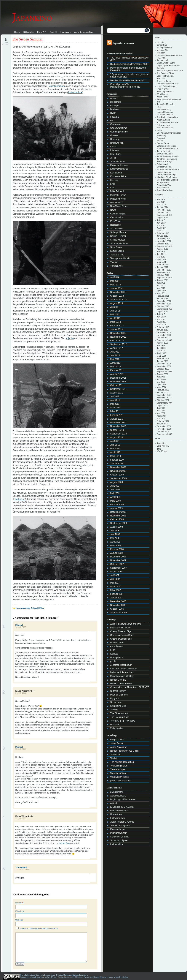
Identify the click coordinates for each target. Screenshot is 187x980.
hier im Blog (64, 843)
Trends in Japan (118, 769)
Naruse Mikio (117, 203)
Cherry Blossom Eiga (121, 631)
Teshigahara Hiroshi (120, 258)
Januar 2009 (117, 508)
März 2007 (116, 590)
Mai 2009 (115, 493)
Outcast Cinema (118, 691)
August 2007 (117, 572)
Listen (113, 188)
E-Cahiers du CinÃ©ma (122, 807)
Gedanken (115, 124)
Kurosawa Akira (23, 608)
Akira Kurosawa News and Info (126, 624)
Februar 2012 (117, 370)
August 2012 (117, 348)
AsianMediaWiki (118, 796)
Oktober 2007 (117, 564)
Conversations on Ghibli (122, 635)
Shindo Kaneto (118, 240)
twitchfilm (115, 725)
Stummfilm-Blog (118, 706)
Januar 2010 (117, 464)
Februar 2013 (117, 326)
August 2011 (117, 393)
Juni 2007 (115, 579)
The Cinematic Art (119, 713)
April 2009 (115, 497)
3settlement (21, 867)
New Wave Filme (119, 206)
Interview (115, 150)
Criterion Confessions (121, 639)
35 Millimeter (117, 792)
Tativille (114, 710)
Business (115, 109)
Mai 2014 (115, 281)
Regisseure (116, 225)
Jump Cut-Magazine (120, 826)
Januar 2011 (117, 419)
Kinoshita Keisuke (119, 165)
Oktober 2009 (117, 475)
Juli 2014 (115, 277)
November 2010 (118, 426)
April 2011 (115, 408)
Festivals (115, 117)
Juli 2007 (115, 575)
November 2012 (118, 337)
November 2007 (118, 560)
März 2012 (116, 367)
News (113, 210)
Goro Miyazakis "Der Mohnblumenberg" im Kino (123, 86)
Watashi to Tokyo (119, 773)
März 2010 (116, 456)
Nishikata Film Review (121, 684)
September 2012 (119, 344)
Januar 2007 (117, 598)
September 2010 (119, 434)
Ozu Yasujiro (117, 217)
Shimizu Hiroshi (118, 236)
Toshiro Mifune (75, 92)
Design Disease (100, 977)
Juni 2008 (115, 534)
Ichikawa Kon (117, 143)
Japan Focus (117, 743)
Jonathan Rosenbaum (121, 665)
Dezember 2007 (118, 557)
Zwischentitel (117, 728)
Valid (163, 446)
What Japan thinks (120, 777)
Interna (114, 147)
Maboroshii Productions (122, 672)
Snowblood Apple (119, 840)
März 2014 (116, 285)
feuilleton (115, 654)
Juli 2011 (115, 396)
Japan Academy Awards (122, 822)
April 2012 (115, 363)
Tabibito (114, 758)
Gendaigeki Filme (119, 132)
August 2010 (117, 437)
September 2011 (119, 389)
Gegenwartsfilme (119, 128)
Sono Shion (116, 247)
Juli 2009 (115, 486)
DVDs (113, 113)
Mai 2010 (115, 449)
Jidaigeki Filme (38, 608)
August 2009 (117, 482)
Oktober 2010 (117, 430)
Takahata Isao (117, 255)
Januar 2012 (117, 374)
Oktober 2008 (117, 519)
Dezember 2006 (118, 601)
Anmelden (162, 443)
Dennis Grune (117, 643)
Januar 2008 (117, 553)
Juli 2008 (115, 531)
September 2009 (119, 478)
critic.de (114, 803)
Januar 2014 (117, 288)
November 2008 (118, 516)
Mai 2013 (115, 314)
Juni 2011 (115, 400)
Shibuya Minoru (118, 232)
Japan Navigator (118, 747)
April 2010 (115, 452)
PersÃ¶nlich (116, 221)
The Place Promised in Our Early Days (129, 58)
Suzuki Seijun (117, 251)
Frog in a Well (117, 740)
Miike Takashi (117, 191)
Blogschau (116, 102)
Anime (114, 98)
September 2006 (119, 613)
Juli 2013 (115, 307)
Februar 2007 (117, 594)
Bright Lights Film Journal (123, 799)
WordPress (162, 451)
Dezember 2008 (118, 512)
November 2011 (118, 382)
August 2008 (117, 527)
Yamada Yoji (116, 266)
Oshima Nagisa (118, 214)
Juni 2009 (115, 490)
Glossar (114, 135)
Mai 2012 (115, 359)
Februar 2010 (117, 460)
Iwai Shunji (116, 154)
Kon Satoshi (116, 173)
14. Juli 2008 (21, 627)
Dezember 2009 (118, 467)
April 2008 (115, 542)
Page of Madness (119, 695)
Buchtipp (115, 106)
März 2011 (116, 411)
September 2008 (119, 523)
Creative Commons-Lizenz (67, 975)
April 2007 (115, 587)
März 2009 (116, 501)
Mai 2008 (115, 538)
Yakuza (114, 262)
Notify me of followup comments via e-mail (39, 929)
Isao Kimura (19, 499)
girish (113, 661)
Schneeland (116, 702)
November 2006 (118, 605)
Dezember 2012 (118, 333)
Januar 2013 (117, 329)
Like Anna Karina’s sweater (124, 669)
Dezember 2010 (118, 423)
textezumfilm (117, 844)
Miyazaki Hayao (118, 195)
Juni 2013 (115, 311)
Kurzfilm (114, 180)
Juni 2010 (115, 445)
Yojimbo (70, 338)
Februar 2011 (117, 415)
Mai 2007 (115, 583)
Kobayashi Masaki (119, 169)
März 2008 (116, 546)
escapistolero (117, 646)
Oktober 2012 (117, 341)
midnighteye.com (119, 833)
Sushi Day (115, 755)
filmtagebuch (117, 657)
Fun (112, 121)
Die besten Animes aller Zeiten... (126, 64)
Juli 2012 (115, 352)
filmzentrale (116, 814)
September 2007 (119, 568)
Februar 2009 (117, 505)
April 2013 (115, 318)
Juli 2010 (115, 441)
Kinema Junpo (118, 829)
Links (113, 184)
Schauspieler (117, 229)
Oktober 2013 (117, 296)
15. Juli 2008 (21, 749)
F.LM (113, 650)
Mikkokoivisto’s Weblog (122, 676)
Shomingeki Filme (119, 244)
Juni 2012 (115, 355)
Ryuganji (115, 698)
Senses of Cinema (119, 837)
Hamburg (115, 139)
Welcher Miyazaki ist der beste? (126, 80)
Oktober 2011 (117, 385)
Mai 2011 (115, 404)
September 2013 (119, 300)
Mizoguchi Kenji (118, 199)
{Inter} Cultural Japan (121, 781)
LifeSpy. (125, 977)
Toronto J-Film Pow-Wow (123, 721)
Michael (19, 625)
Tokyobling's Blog (119, 766)
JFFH (113, 158)
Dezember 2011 (118, 378)
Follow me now (118, 818)
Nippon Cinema (118, 680)
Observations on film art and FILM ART (130, 687)
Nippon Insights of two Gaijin (124, 751)
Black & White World (120, 628)
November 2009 (118, 471)
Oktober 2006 (117, 609)
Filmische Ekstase (119, 811)
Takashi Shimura (57, 86)
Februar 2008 (117, 549)
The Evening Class (120, 717)
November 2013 (118, 292)
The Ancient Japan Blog (122, 762)
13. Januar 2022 (22, 870)
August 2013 (117, 303)
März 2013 (116, 322)
